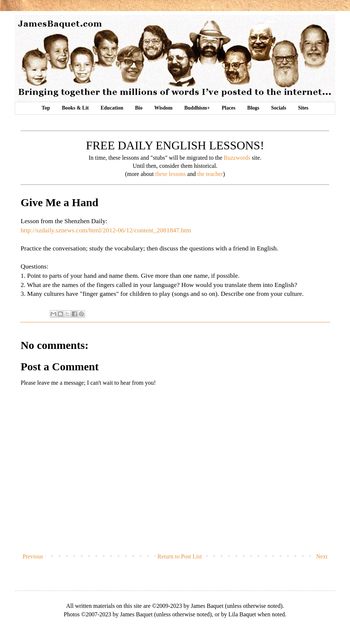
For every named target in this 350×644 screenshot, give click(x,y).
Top (46, 108)
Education (112, 108)
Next (322, 556)
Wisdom (164, 108)
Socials (279, 108)
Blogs (253, 108)
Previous (33, 556)
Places (229, 108)
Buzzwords (237, 158)
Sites (303, 108)
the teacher (210, 174)
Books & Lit (75, 108)
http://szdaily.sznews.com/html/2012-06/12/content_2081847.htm (106, 230)
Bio (139, 108)
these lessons (170, 174)
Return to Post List (179, 556)
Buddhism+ (197, 108)
